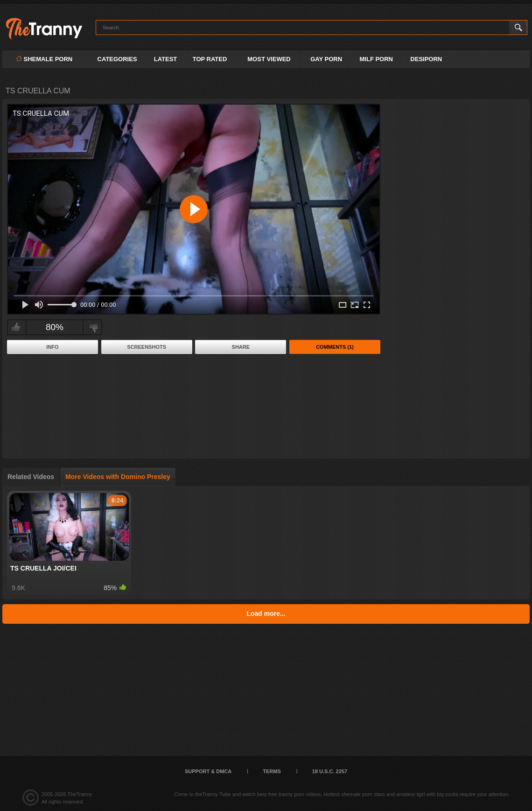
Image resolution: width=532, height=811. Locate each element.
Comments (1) (335, 347)
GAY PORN (326, 59)
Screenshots (147, 347)
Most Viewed (269, 59)
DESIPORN (426, 59)
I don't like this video (94, 327)
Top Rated (210, 59)
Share (241, 347)
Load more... (266, 614)
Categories (117, 59)
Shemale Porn (44, 59)
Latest (166, 59)
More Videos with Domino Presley (118, 477)
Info (52, 347)
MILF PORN (377, 59)
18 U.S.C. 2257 (330, 771)
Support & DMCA (208, 771)
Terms (272, 771)
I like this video (16, 327)
